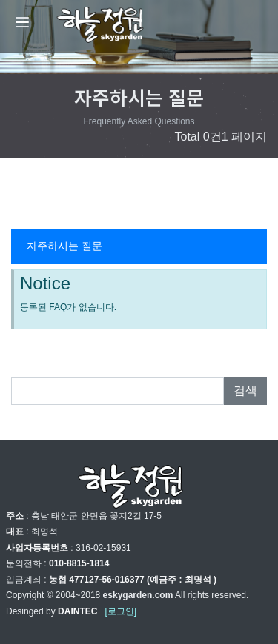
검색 (245, 390)
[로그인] (120, 611)
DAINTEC (77, 611)
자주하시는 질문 (64, 246)
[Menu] (22, 22)
